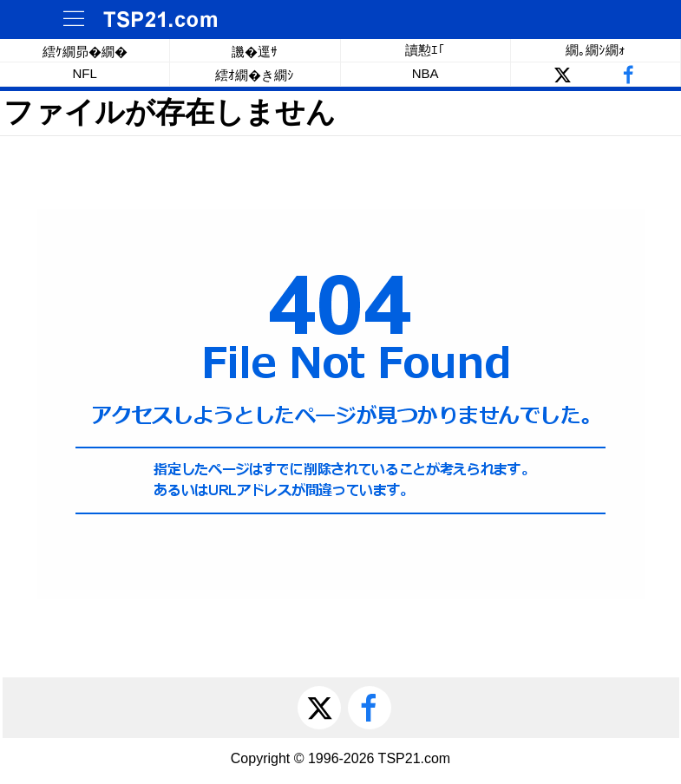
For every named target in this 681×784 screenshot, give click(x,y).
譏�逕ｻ (255, 52)
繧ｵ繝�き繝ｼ (255, 75)
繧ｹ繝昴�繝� (85, 52)
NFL (84, 73)
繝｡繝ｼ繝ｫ (596, 50)
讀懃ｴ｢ (425, 50)
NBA (426, 73)
